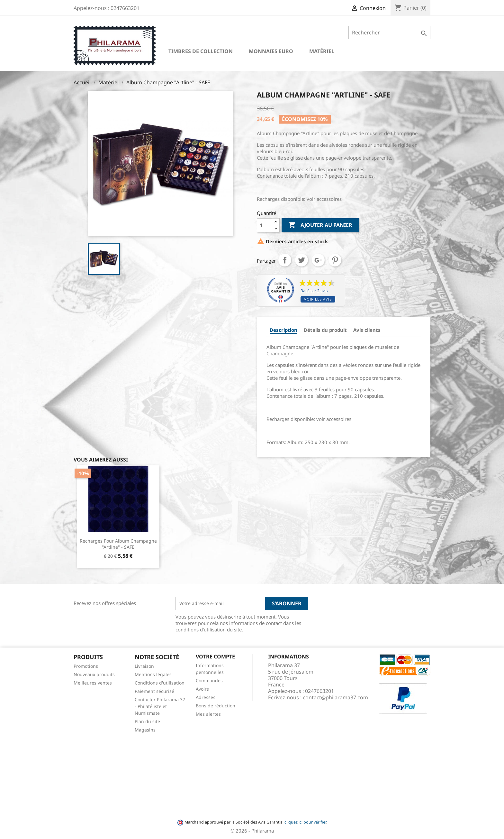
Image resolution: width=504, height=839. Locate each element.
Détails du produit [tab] (325, 330)
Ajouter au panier (320, 225)
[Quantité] (265, 225)
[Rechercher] (389, 33)
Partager (285, 260)
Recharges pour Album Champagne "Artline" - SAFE (118, 544)
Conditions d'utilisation (160, 683)
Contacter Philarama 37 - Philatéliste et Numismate (160, 706)
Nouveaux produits (94, 674)
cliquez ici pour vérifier (305, 822)
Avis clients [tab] (367, 330)
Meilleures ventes (93, 683)
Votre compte (215, 657)
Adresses (206, 697)
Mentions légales (153, 674)
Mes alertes (208, 714)
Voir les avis (318, 299)
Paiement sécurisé (154, 691)
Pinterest (335, 260)
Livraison (144, 666)
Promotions (86, 666)
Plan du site (147, 721)
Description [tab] (283, 330)
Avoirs (202, 689)
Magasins (145, 730)
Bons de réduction (216, 706)
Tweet (301, 260)
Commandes (209, 681)
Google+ (318, 260)
